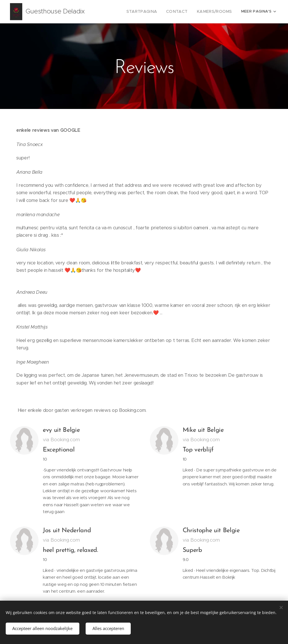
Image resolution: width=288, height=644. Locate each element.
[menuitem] (150, 12)
